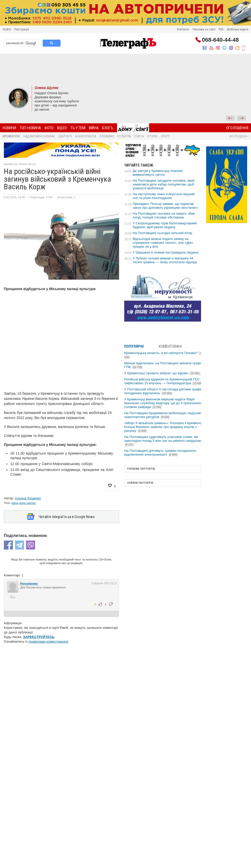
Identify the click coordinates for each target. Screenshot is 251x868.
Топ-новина (30, 128)
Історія (152, 136)
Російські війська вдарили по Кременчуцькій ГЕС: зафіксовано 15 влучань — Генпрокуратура (164, 381)
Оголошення (237, 128)
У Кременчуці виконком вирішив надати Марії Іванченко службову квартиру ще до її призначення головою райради (164, 403)
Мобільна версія (238, 29)
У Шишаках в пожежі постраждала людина (166, 252)
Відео (62, 128)
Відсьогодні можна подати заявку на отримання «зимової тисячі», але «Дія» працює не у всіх (163, 243)
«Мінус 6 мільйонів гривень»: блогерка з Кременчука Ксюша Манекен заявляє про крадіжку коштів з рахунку (165, 427)
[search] (21, 43)
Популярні (134, 346)
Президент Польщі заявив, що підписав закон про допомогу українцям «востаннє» (165, 206)
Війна (94, 128)
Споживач (107, 136)
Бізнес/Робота (86, 136)
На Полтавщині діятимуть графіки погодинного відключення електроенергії (160, 453)
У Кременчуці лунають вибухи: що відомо (163, 373)
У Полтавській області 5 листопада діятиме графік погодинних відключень (163, 391)
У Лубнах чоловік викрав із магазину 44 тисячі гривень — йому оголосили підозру (165, 260)
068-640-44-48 (220, 40)
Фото (49, 128)
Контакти (183, 29)
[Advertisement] (126, 69)
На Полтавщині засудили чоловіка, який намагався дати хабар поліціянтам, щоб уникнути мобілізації (164, 184)
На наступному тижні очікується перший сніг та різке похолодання (164, 196)
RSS (221, 29)
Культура (124, 136)
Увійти (7, 29)
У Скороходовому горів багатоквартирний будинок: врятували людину (165, 225)
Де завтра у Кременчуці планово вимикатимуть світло (158, 173)
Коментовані (170, 346)
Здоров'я (65, 136)
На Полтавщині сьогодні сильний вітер (162, 233)
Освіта (139, 136)
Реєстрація (22, 29)
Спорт (165, 136)
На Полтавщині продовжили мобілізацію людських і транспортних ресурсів (164, 415)
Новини (9, 128)
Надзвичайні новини (39, 136)
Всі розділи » (239, 136)
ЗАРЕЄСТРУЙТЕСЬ (39, 637)
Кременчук (11, 136)
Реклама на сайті (204, 29)
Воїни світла (28, 164)
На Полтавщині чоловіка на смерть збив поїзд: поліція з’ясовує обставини (164, 215)
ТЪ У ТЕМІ (78, 128)
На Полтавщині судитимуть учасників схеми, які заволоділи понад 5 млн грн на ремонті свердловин (164, 441)
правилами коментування (48, 641)
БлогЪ (108, 128)
